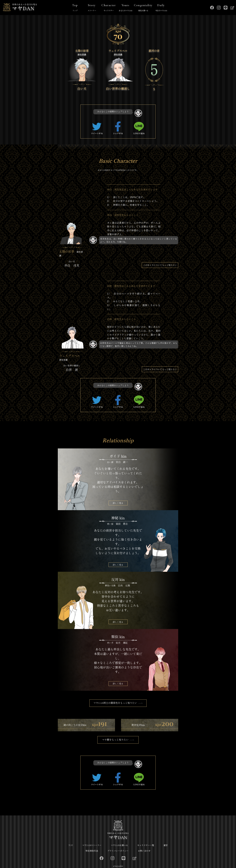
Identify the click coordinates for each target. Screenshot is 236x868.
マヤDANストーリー (92, 845)
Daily (161, 8)
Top (75, 8)
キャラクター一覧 (146, 845)
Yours (126, 8)
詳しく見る (118, 503)
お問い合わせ (144, 851)
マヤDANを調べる (119, 845)
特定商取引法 (92, 851)
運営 (166, 845)
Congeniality (143, 8)
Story (92, 8)
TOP (71, 845)
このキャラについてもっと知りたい (160, 265)
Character (109, 8)
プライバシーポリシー (118, 851)
